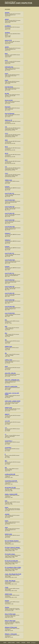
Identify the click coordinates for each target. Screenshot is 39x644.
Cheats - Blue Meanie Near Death (13, 574)
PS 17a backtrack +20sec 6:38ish (13, 567)
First (6, 468)
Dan (6, 320)
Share (18, 643)
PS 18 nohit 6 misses (10, 554)
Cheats (7, 587)
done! (6, 367)
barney (7, 521)
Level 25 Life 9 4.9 (9, 193)
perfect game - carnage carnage (13, 401)
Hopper (34, 643)
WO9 (6, 160)
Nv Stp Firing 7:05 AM (10, 488)
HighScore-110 (8, 120)
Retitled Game (8, 534)
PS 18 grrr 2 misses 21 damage (12, 548)
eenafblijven (8, 26)
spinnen (7, 19)
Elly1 (6, 333)
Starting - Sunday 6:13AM (11, 494)
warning (7, 47)
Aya (6, 340)
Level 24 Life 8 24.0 (10, 200)
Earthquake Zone (9, 67)
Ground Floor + (9, 441)
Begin (6, 54)
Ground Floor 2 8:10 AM (11, 481)
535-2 (6, 134)
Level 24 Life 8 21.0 (10, 280)
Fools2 (6, 80)
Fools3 (6, 74)
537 (6, 167)
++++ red (7, 421)
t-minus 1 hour (8, 360)
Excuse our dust (9, 100)
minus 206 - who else (10, 373)
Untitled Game (8, 180)
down (6, 528)
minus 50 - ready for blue (11, 387)
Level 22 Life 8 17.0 (10, 213)
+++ (6, 428)
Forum (23, 643)
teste (6, 501)
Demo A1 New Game (10, 621)
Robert (7, 508)
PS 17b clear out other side (11, 561)
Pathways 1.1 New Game (11, 634)
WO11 (6, 147)
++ (6, 434)
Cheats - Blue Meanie (10, 581)
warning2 (7, 13)
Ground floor (8, 448)
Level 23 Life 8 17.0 (10, 207)
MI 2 (6, 461)
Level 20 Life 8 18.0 (10, 227)
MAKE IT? (7, 414)
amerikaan (7, 33)
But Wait (7, 94)
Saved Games (11, 643)
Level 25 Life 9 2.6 (9, 273)
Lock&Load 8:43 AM (10, 474)
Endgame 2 (8, 233)
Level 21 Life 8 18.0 (10, 220)
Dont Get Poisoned (10, 114)
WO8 (6, 140)
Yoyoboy (7, 601)
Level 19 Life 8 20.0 (10, 313)
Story (28, 643)
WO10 (6, 154)
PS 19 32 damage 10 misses (12, 541)
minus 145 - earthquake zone (12, 380)
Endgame (7, 187)
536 (6, 127)
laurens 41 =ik (8, 40)
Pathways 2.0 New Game (11, 627)
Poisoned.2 (8, 107)
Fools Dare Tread (9, 87)
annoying (7, 514)
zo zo (6, 60)
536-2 (6, 174)
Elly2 (6, 327)
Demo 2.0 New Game (10, 614)
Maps (5, 643)
